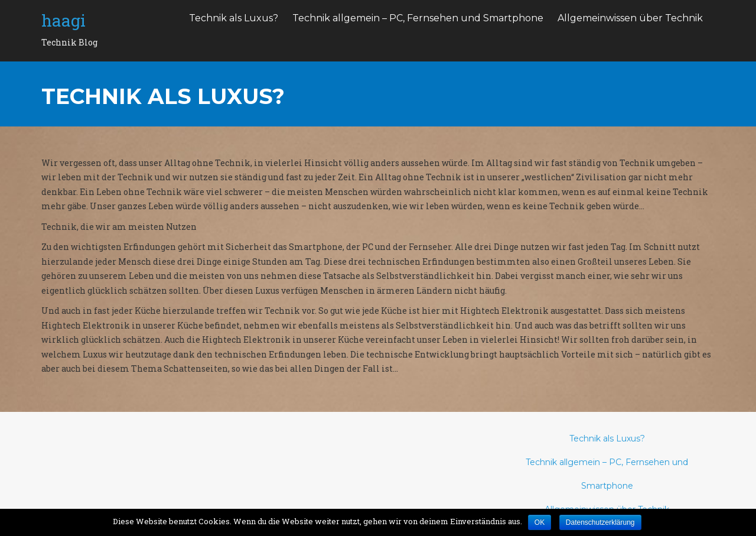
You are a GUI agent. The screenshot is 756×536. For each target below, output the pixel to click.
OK (540, 522)
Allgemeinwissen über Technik (630, 18)
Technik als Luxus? (234, 18)
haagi (63, 20)
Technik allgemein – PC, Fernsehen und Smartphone (418, 18)
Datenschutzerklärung (600, 522)
